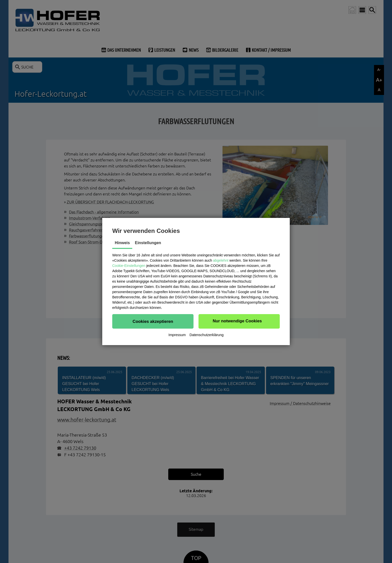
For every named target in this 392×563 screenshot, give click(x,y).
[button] (153, 321)
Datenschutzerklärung (206, 335)
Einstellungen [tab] (148, 243)
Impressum (177, 335)
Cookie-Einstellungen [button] (129, 266)
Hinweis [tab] (122, 243)
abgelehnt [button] (221, 260)
